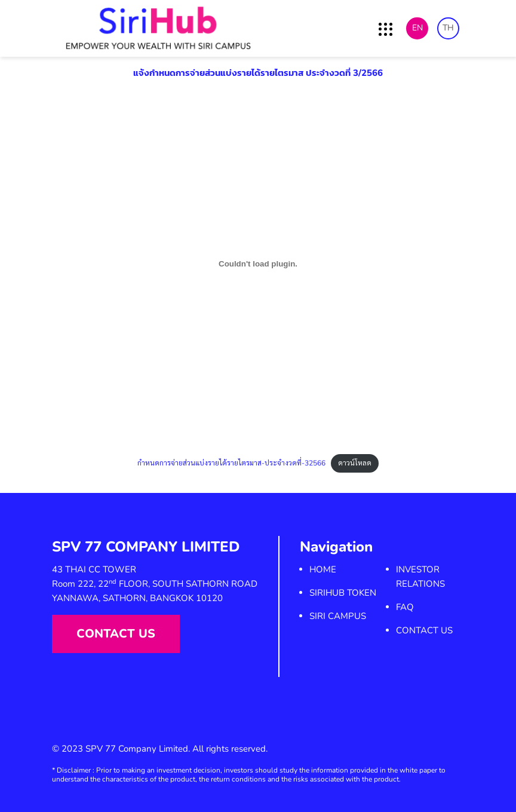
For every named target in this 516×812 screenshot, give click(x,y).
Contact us (116, 634)
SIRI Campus (338, 616)
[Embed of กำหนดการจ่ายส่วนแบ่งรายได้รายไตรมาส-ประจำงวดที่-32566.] (258, 264)
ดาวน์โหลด (355, 463)
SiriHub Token (343, 593)
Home (323, 569)
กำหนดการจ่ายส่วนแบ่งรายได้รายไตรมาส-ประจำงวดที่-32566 (231, 463)
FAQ (405, 607)
